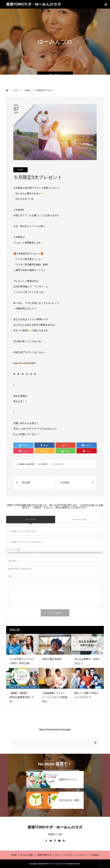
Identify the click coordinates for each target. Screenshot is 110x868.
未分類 (20, 170)
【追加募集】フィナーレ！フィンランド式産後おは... (55, 697)
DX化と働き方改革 (52, 659)
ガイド (58, 855)
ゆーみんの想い (27, 855)
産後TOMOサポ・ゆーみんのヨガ (34, 4)
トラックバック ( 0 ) (79, 519)
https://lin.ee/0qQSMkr (25, 363)
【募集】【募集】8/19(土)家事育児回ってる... (22, 697)
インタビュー (82, 855)
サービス (68, 855)
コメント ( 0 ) (31, 519)
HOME (14, 855)
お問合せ (95, 855)
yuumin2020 (30, 464)
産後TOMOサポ (45, 855)
